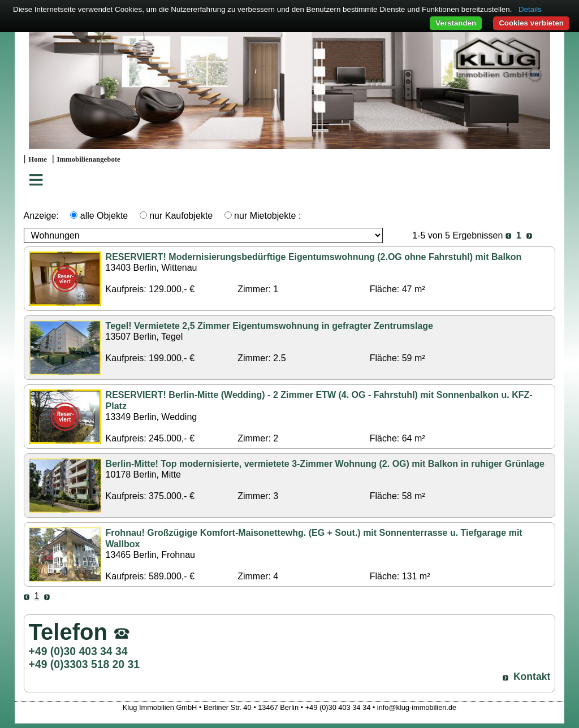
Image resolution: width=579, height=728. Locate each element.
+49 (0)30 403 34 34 (78, 651)
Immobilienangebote (88, 159)
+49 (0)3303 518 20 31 (84, 664)
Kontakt (532, 677)
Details (530, 9)
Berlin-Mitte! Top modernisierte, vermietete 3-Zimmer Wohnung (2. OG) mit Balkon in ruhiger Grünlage (325, 464)
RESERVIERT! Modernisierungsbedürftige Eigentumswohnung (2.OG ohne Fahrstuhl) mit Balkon (314, 257)
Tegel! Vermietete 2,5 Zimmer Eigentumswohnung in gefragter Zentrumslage (269, 326)
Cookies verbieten (531, 23)
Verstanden (456, 23)
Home (38, 159)
